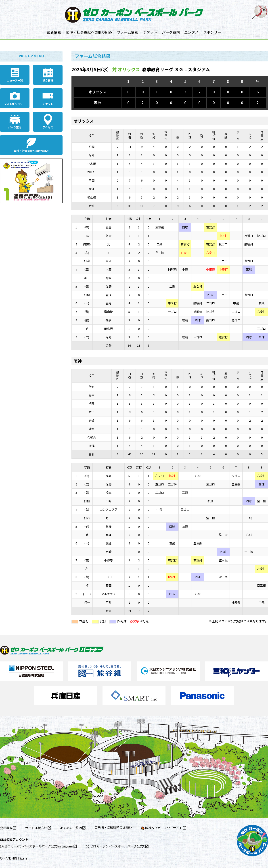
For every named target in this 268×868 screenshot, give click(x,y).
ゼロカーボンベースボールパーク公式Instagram (37, 846)
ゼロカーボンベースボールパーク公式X (115, 846)
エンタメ (191, 32)
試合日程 (48, 80)
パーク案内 (171, 32)
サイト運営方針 (36, 828)
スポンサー (212, 32)
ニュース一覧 (15, 80)
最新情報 (54, 32)
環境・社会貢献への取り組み (89, 32)
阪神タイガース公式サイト (162, 828)
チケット (150, 32)
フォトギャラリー (15, 104)
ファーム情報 (128, 32)
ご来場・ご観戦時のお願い (113, 827)
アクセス (48, 127)
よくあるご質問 (71, 828)
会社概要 (6, 828)
